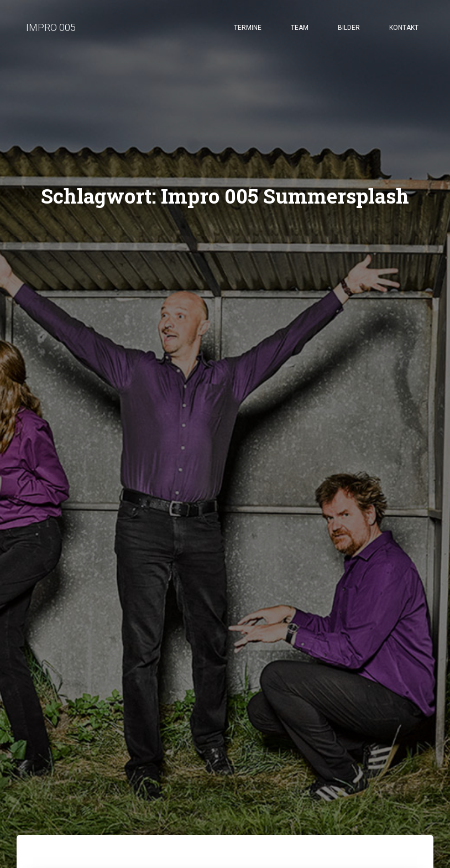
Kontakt (404, 28)
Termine (248, 28)
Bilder (349, 28)
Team (300, 28)
